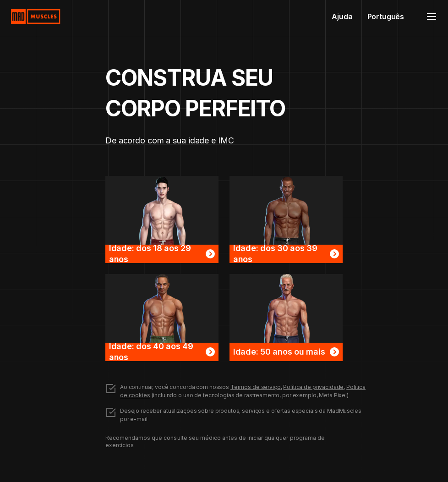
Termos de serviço (256, 387)
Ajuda (342, 16)
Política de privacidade (313, 387)
